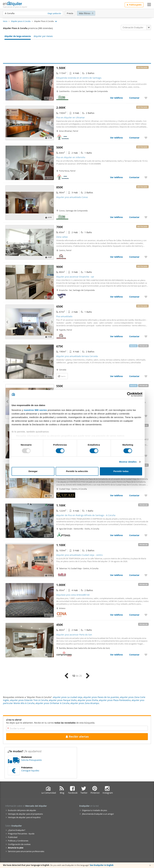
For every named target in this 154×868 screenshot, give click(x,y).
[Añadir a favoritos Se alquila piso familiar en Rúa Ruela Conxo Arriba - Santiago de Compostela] (146, 416)
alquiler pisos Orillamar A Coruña (52, 703)
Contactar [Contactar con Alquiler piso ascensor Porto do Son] (134, 655)
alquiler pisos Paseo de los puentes (101, 697)
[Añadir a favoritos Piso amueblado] (146, 336)
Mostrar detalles (128, 462)
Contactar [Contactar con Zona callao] (134, 257)
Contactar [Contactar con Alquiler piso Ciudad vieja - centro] (134, 495)
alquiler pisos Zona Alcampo (85, 703)
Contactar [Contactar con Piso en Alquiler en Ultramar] (134, 138)
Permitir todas (121, 471)
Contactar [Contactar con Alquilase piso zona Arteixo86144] (134, 615)
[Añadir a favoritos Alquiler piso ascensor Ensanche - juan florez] (146, 456)
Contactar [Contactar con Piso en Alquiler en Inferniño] (134, 177)
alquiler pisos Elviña (88, 700)
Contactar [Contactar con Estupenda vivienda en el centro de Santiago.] (134, 98)
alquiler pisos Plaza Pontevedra (115, 700)
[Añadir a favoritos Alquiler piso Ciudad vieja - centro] (146, 495)
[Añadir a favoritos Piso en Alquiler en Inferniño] (146, 177)
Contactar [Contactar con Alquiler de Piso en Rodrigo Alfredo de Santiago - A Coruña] (134, 535)
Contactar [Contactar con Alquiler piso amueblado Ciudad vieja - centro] (134, 575)
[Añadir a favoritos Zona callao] (146, 257)
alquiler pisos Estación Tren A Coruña (29, 700)
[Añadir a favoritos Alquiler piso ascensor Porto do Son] (146, 655)
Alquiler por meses (43, 36)
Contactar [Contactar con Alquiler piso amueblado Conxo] (134, 217)
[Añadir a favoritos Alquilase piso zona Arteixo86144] (146, 615)
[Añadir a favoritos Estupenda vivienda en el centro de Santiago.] (146, 98)
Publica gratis (134, 5)
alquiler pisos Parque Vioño (63, 700)
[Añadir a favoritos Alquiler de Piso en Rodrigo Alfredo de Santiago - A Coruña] (146, 535)
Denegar (33, 471)
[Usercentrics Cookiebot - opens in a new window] (129, 394)
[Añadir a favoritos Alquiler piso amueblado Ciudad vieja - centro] (146, 575)
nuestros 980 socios (35, 410)
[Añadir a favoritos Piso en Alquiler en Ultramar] (146, 138)
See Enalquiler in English (102, 865)
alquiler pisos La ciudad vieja (68, 697)
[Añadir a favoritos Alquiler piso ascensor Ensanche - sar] (146, 297)
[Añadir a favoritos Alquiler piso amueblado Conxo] (146, 217)
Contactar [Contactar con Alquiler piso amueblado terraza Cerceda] (134, 376)
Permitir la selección (77, 471)
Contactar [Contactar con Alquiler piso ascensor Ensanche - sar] (134, 297)
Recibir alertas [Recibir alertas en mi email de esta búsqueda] (77, 737)
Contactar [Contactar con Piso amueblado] (134, 336)
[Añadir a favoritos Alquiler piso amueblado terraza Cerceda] (146, 376)
